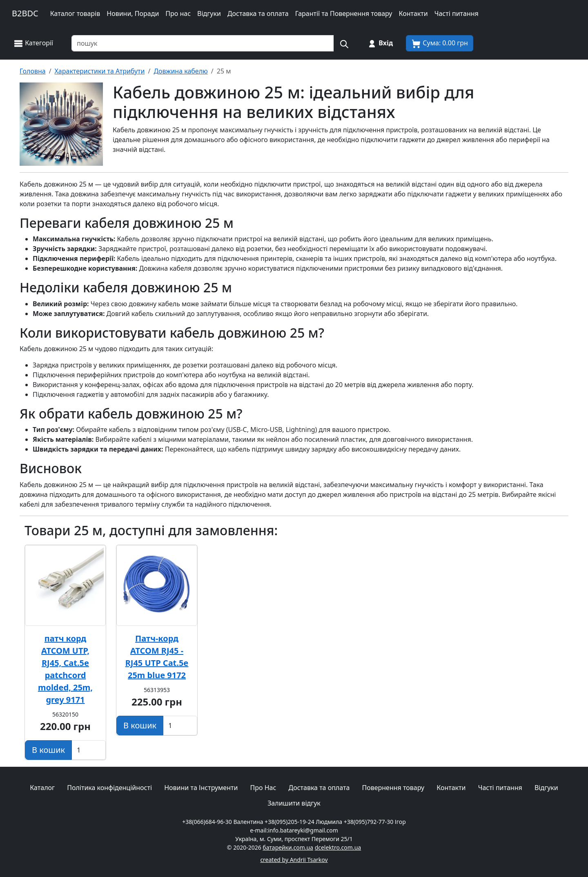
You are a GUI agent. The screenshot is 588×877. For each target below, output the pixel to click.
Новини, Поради (133, 13)
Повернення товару (393, 788)
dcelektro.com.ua (338, 847)
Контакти (413, 13)
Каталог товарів (75, 13)
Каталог (42, 788)
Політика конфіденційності (109, 788)
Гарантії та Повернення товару (344, 13)
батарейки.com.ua (288, 847)
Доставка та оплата (258, 13)
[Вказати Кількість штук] (89, 750)
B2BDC (25, 13)
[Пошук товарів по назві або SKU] (203, 43)
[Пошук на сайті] (344, 43)
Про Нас (263, 788)
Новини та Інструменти (201, 788)
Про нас (178, 13)
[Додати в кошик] (48, 750)
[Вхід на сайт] (380, 43)
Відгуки (209, 13)
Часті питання (457, 13)
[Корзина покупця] (440, 43)
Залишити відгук (294, 803)
